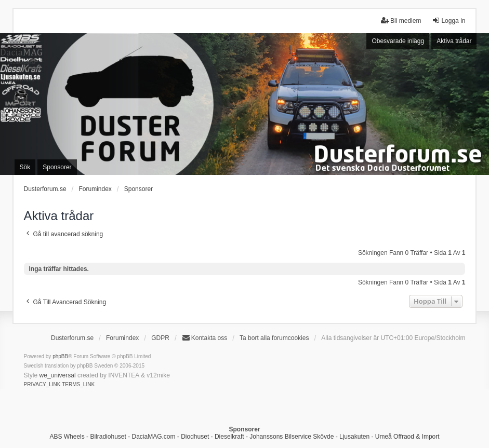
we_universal (58, 375)
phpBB (60, 356)
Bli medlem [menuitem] (401, 21)
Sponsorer (138, 189)
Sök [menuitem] (25, 167)
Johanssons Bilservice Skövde (292, 437)
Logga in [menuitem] (448, 21)
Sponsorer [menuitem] (57, 167)
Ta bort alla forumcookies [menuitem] (274, 338)
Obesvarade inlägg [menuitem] (398, 41)
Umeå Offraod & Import (407, 437)
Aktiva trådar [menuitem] (454, 41)
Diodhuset (195, 437)
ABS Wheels (67, 437)
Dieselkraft (229, 437)
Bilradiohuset (108, 437)
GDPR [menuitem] (160, 338)
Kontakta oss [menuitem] (204, 338)
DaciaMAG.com (153, 437)
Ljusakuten (354, 437)
